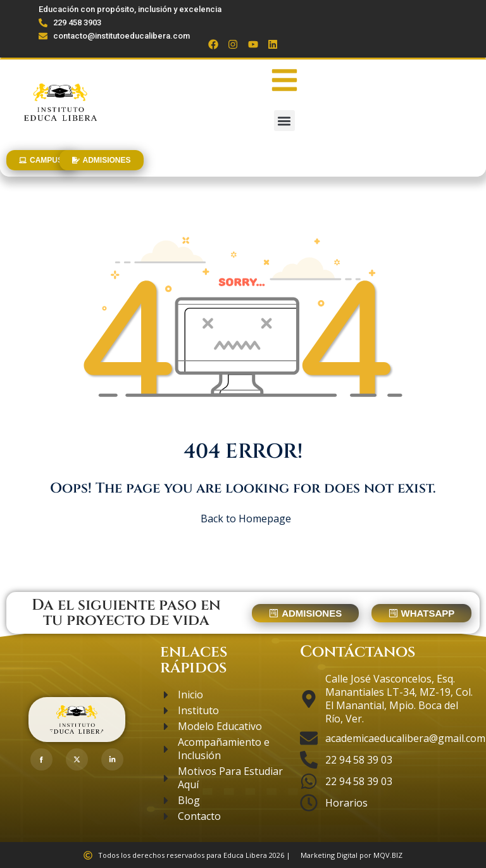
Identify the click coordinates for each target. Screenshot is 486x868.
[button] (284, 121)
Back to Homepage (243, 519)
